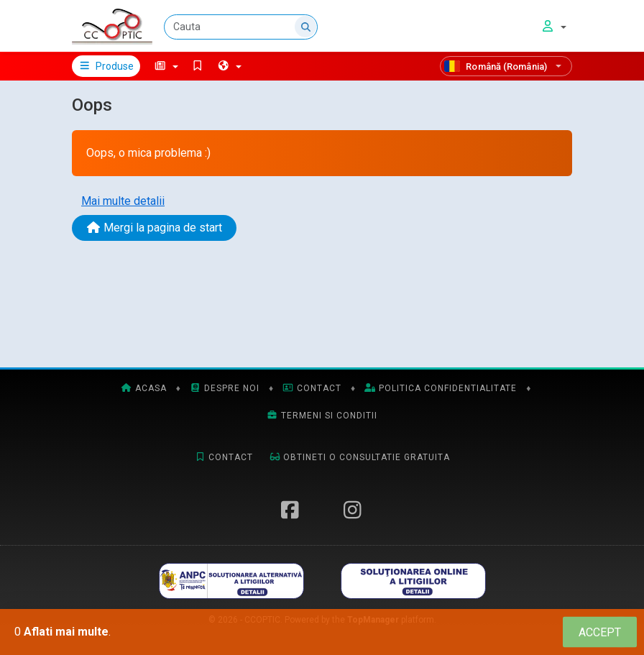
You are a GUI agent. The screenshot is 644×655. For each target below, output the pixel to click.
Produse (106, 66)
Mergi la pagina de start (154, 228)
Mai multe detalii (123, 201)
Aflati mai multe (66, 632)
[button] (166, 66)
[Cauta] (241, 27)
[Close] (600, 632)
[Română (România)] (506, 66)
